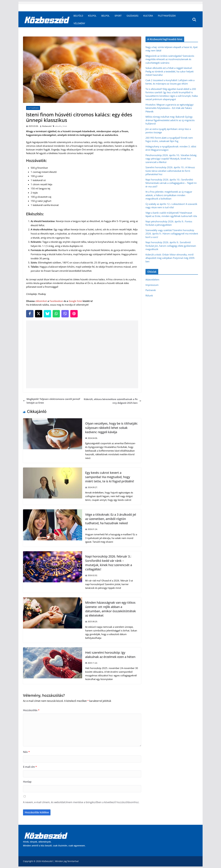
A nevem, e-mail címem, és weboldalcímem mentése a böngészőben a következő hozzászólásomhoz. (81, 802)
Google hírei (75, 301)
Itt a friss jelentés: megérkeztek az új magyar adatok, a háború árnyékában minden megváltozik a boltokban (169, 195)
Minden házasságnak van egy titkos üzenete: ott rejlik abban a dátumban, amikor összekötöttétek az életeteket (110, 609)
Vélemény (79, 23)
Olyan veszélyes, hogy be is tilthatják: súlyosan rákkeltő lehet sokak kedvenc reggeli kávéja (111, 428)
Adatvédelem (152, 280)
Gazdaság (133, 16)
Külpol (92, 16)
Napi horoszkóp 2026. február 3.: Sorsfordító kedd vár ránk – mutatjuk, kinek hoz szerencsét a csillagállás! (109, 563)
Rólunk (149, 295)
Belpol (106, 16)
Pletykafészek (167, 16)
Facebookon (56, 301)
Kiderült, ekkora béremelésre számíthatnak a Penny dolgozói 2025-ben (112, 401)
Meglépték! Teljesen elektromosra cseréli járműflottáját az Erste (51, 401)
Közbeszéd (47, 126)
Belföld (78, 16)
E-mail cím (30, 767)
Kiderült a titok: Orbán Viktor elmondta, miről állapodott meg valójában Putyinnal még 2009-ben (170, 258)
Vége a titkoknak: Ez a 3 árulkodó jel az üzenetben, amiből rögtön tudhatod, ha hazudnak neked (111, 519)
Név (26, 752)
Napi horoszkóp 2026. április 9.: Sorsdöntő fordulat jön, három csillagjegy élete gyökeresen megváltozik (171, 246)
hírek (65, 126)
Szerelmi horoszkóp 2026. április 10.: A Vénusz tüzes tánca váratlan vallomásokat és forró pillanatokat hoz (170, 171)
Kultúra (148, 16)
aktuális (58, 126)
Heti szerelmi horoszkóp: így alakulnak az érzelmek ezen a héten (110, 655)
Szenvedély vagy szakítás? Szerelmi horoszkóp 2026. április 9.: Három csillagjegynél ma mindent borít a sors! (172, 234)
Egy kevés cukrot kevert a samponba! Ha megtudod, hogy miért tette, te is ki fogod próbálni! (110, 477)
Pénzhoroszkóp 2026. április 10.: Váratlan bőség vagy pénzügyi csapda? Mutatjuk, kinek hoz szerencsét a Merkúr (171, 159)
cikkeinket (41, 301)
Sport (118, 16)
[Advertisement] (83, 354)
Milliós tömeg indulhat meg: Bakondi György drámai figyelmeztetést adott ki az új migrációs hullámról (170, 120)
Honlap (27, 782)
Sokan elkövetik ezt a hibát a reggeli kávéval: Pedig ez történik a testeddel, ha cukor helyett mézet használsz (170, 71)
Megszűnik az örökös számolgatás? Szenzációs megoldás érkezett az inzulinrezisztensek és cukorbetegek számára (170, 59)
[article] (82, 216)
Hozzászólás (31, 710)
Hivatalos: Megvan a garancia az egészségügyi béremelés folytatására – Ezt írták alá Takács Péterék (170, 108)
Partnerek (151, 290)
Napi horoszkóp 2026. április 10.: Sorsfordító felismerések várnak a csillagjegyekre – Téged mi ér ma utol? (171, 183)
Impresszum (152, 285)
